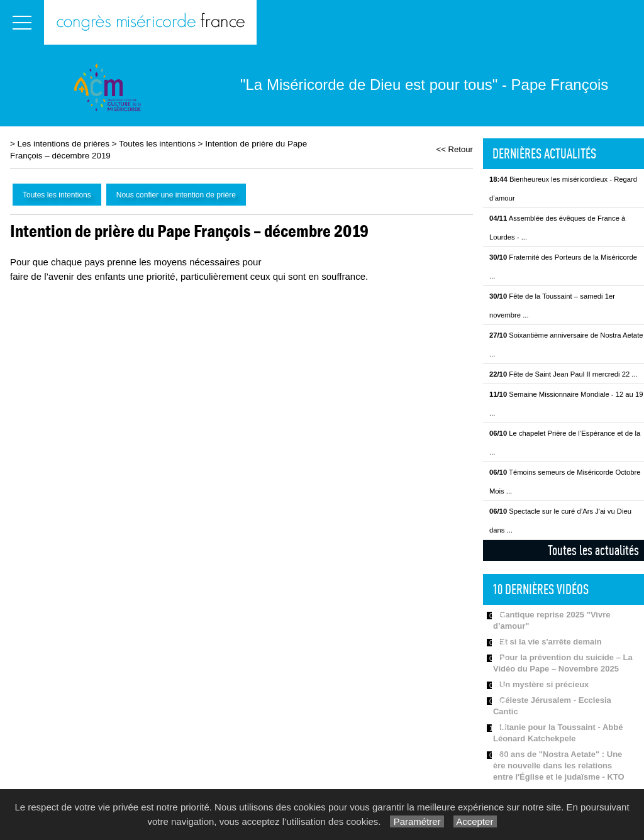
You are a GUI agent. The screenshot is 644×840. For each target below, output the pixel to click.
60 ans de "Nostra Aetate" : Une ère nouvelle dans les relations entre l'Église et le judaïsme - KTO (559, 765)
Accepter (475, 821)
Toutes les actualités (593, 550)
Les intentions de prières (64, 144)
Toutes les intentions (157, 144)
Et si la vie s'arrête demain (551, 642)
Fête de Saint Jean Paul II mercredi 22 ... (563, 374)
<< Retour (454, 149)
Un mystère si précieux (544, 684)
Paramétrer (417, 821)
